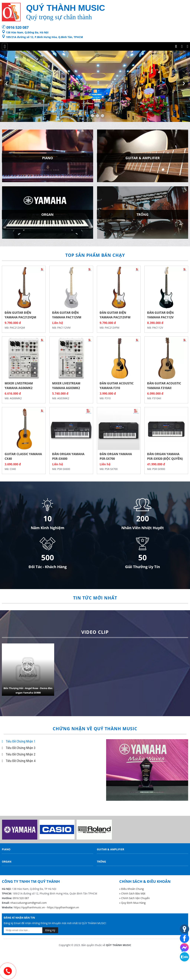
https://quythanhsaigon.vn (63, 907)
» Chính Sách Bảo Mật (132, 893)
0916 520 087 (17, 27)
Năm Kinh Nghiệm (48, 528)
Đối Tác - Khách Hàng (48, 567)
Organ (7, 862)
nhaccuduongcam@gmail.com (29, 903)
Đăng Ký (50, 930)
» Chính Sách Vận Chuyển (135, 898)
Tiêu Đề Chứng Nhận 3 (19, 748)
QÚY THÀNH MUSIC (119, 945)
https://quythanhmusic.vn (29, 907)
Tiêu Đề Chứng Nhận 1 (19, 741)
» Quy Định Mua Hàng (132, 903)
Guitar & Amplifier (110, 849)
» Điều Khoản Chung (132, 889)
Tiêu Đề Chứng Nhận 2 (19, 754)
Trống (101, 862)
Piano (6, 849)
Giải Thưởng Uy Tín (142, 567)
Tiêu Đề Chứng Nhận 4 (19, 761)
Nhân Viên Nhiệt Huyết (143, 528)
